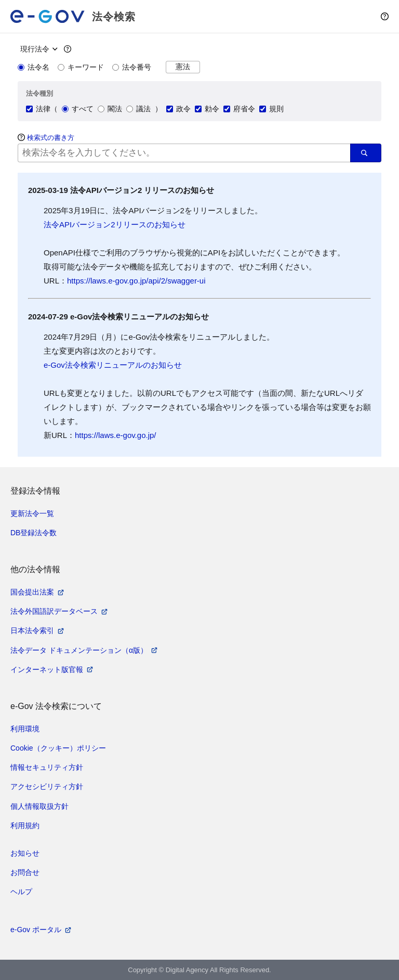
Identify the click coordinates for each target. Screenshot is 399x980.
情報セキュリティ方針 (47, 767)
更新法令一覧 (32, 513)
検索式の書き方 (51, 138)
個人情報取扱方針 (39, 806)
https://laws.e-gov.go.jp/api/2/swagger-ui (136, 281)
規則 (271, 109)
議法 (138, 109)
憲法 (183, 67)
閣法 (110, 109)
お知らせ (25, 853)
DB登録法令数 (34, 533)
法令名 (34, 67)
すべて (78, 109)
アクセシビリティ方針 (47, 786)
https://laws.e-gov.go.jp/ (115, 435)
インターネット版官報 (47, 669)
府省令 (239, 109)
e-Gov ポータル (36, 930)
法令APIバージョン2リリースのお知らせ (115, 224)
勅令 (207, 109)
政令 (178, 109)
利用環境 (25, 729)
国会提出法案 (32, 592)
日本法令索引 (32, 630)
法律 (38, 109)
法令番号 (132, 67)
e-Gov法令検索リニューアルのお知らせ (113, 365)
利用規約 (25, 826)
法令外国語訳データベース (54, 611)
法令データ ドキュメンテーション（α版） (79, 650)
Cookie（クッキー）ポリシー (58, 748)
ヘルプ (21, 892)
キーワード (81, 67)
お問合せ (25, 872)
